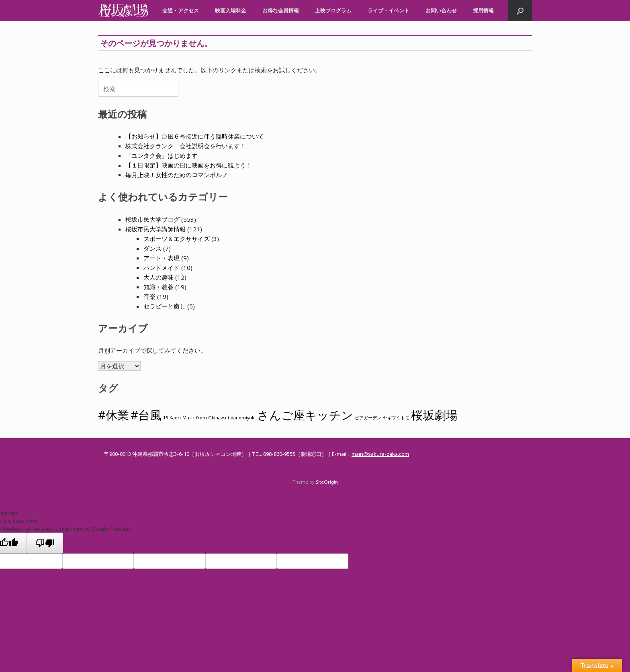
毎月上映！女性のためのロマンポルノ (177, 175)
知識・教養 (159, 287)
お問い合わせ (441, 10)
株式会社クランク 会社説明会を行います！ (186, 146)
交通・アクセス (181, 10)
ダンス (152, 248)
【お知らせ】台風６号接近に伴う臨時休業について (195, 136)
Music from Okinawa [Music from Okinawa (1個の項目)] (204, 418)
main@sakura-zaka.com (380, 454)
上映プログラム (333, 10)
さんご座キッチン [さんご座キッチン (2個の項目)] (305, 415)
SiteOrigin (327, 482)
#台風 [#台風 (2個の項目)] (146, 415)
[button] (520, 11)
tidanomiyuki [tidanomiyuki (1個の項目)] (242, 418)
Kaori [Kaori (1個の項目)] (175, 418)
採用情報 (483, 10)
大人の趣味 (159, 277)
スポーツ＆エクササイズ (177, 239)
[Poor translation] (45, 543)
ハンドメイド (162, 268)
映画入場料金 (231, 10)
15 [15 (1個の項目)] (166, 418)
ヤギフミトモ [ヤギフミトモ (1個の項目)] (396, 418)
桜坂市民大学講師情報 (155, 229)
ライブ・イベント (389, 10)
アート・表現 (162, 258)
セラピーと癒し (165, 306)
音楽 (149, 296)
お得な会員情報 (281, 10)
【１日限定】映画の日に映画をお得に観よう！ (189, 165)
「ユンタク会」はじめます (162, 155)
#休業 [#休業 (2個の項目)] (114, 415)
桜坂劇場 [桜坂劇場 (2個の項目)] (434, 415)
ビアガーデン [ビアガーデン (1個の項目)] (368, 418)
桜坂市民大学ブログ (152, 219)
